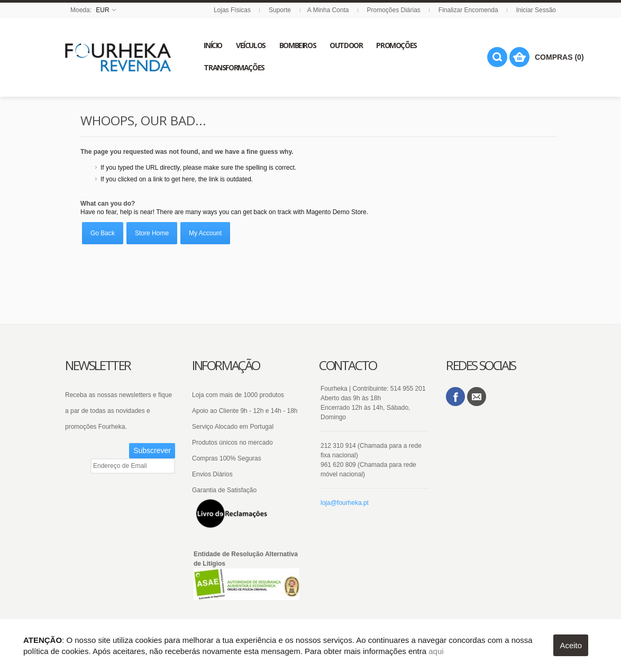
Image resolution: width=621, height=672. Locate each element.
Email (477, 397)
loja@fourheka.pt (345, 503)
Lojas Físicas (232, 10)
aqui (436, 651)
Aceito (571, 645)
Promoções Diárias (393, 10)
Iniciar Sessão (536, 10)
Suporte (280, 10)
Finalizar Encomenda (468, 10)
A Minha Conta (328, 10)
